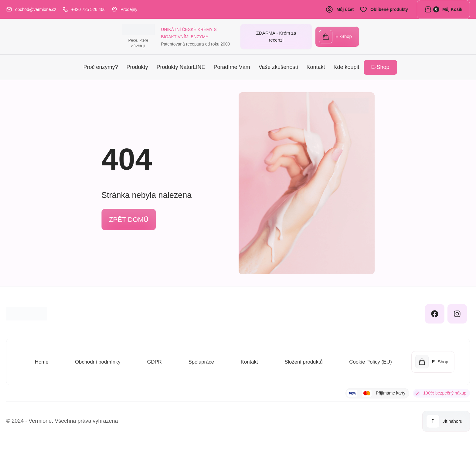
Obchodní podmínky (97, 360)
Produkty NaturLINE (181, 66)
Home (41, 360)
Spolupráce (200, 360)
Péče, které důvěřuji (29, 45)
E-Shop (380, 66)
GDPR (154, 360)
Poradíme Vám (232, 66)
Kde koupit (346, 66)
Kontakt (316, 66)
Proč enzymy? (100, 66)
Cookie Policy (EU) (369, 360)
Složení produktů (301, 360)
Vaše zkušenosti (278, 66)
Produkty (137, 66)
